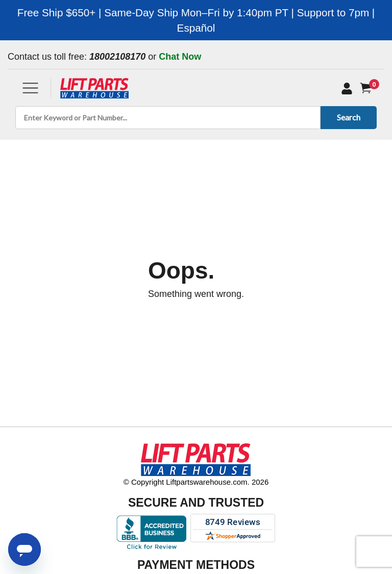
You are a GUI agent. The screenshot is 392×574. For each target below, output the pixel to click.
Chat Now (180, 57)
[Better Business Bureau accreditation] (151, 532)
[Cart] (368, 88)
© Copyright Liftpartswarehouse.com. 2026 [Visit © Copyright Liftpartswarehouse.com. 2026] (196, 482)
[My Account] (347, 88)
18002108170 (117, 57)
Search (347, 117)
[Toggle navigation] (30, 88)
